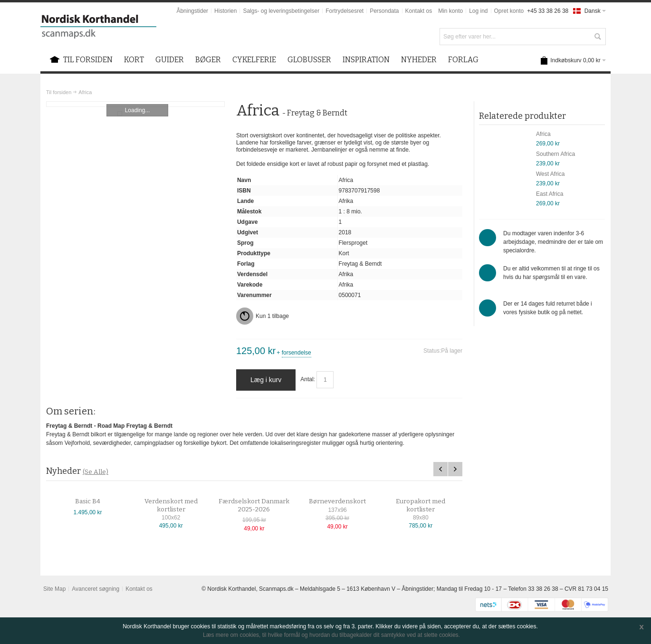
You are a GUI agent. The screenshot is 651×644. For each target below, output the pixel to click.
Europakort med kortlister (429, 505)
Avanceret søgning (96, 589)
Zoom (135, 104)
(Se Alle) (96, 472)
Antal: (308, 380)
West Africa (550, 174)
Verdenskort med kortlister (179, 505)
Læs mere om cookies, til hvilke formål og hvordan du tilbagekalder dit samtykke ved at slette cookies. (331, 635)
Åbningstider (192, 11)
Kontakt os (419, 11)
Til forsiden (59, 92)
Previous (440, 469)
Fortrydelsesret (345, 11)
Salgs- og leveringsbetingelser (281, 11)
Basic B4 (96, 501)
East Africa (550, 194)
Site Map (54, 589)
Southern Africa (555, 154)
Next (455, 469)
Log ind (478, 11)
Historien (225, 11)
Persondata (384, 11)
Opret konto (509, 11)
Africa (543, 134)
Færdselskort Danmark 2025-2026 (263, 505)
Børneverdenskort (345, 501)
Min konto (450, 11)
